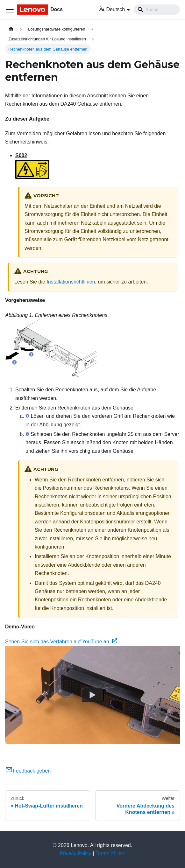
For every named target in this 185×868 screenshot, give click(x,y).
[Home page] (11, 29)
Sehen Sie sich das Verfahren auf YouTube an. (61, 642)
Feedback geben (28, 771)
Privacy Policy (75, 854)
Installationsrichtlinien (71, 282)
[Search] (157, 10)
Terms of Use (110, 854)
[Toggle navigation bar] (10, 10)
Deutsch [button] (112, 9)
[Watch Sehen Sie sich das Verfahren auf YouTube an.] (93, 695)
